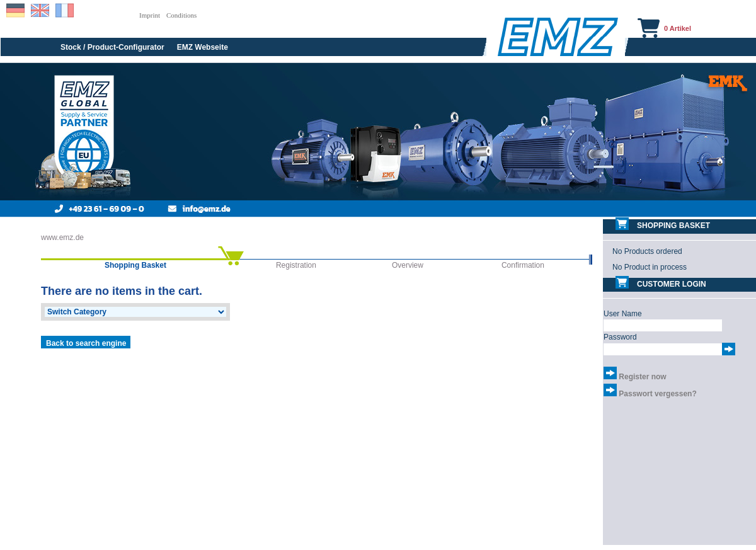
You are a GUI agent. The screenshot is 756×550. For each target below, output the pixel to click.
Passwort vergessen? (657, 394)
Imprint (150, 15)
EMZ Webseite (203, 47)
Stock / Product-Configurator (112, 47)
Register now (642, 377)
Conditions (181, 15)
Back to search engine (86, 343)
